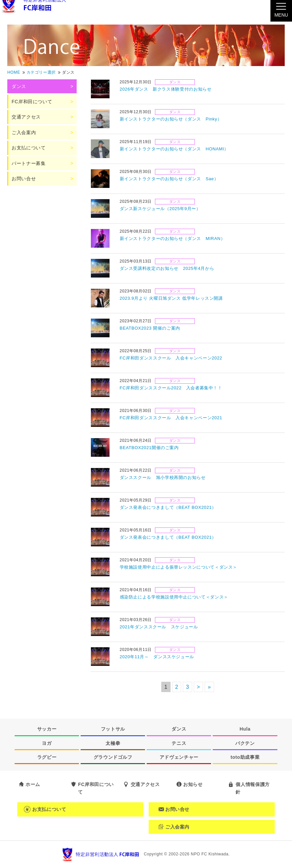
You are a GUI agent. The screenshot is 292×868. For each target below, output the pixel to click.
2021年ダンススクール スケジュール (159, 627)
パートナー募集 (29, 163)
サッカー (47, 729)
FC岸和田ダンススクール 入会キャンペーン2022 (171, 358)
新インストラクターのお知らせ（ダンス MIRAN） (173, 238)
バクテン (245, 743)
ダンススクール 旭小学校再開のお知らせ (163, 477)
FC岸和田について (32, 102)
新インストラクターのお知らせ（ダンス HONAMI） (174, 149)
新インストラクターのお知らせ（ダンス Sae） (169, 179)
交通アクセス (26, 117)
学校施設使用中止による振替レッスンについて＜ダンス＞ (179, 567)
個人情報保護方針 (253, 788)
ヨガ (47, 743)
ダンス (175, 82)
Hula (245, 729)
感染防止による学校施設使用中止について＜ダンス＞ (174, 597)
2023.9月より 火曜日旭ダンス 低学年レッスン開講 (171, 298)
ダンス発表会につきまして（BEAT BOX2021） (168, 507)
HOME (14, 72)
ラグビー (47, 757)
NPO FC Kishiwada (210, 854)
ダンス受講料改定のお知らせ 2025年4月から (167, 268)
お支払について (29, 148)
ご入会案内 (24, 132)
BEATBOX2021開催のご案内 (149, 448)
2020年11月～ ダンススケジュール (157, 657)
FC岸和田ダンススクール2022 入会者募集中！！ (171, 388)
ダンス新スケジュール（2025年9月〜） (160, 209)
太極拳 (113, 743)
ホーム (33, 784)
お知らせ (193, 784)
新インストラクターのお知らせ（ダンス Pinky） (171, 119)
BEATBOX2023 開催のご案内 (150, 328)
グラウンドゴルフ (113, 757)
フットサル (113, 729)
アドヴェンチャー (179, 757)
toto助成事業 (245, 757)
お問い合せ (24, 179)
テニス (179, 743)
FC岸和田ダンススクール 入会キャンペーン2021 (171, 418)
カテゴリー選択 (41, 72)
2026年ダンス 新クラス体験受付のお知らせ (166, 89)
